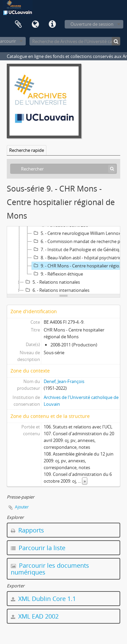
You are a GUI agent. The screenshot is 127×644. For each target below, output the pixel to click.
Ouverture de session (92, 24)
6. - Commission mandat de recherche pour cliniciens (79, 241)
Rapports (27, 530)
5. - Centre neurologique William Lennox (76, 233)
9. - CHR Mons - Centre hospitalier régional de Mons (79, 266)
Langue (35, 24)
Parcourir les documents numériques (50, 569)
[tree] (63, 260)
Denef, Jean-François (64, 381)
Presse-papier (18, 24)
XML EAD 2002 (35, 616)
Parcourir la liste (38, 548)
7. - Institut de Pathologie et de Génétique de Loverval (79, 249)
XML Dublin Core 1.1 (43, 599)
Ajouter (22, 507)
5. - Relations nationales (52, 282)
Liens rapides (52, 24)
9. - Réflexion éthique (57, 274)
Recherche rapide (27, 150)
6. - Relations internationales (57, 290)
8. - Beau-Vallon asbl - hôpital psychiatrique (79, 258)
